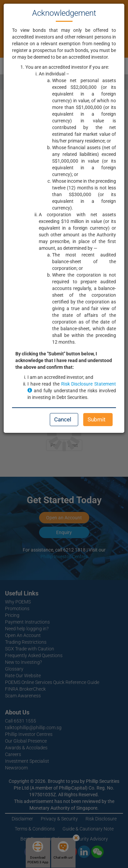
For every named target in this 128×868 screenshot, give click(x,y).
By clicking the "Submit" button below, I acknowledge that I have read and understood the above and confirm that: (64, 360)
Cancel (63, 419)
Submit (97, 419)
